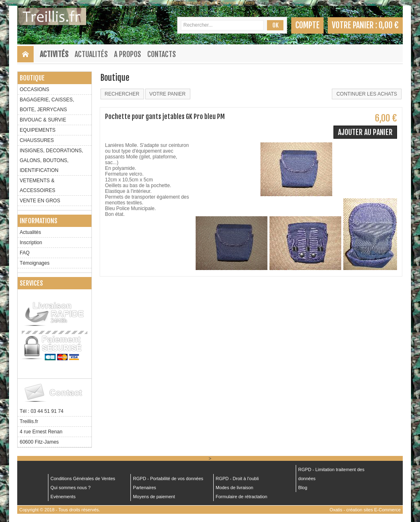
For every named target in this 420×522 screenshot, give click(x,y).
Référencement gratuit (191, 3)
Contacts (162, 54)
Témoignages (35, 263)
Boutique (32, 78)
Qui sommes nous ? (71, 488)
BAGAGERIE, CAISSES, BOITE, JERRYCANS (47, 105)
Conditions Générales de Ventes (83, 478)
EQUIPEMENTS (38, 130)
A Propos (128, 54)
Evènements (63, 497)
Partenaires (144, 488)
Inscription (31, 243)
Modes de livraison (235, 488)
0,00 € (389, 25)
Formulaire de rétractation (242, 497)
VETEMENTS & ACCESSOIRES (38, 185)
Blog (303, 488)
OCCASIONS (34, 89)
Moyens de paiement (154, 497)
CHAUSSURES (37, 140)
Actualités (91, 54)
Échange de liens (236, 3)
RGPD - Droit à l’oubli (237, 478)
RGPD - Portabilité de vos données (168, 478)
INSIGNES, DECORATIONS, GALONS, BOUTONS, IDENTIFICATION (51, 160)
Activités (54, 54)
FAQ (25, 253)
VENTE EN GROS (40, 201)
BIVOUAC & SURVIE (43, 120)
